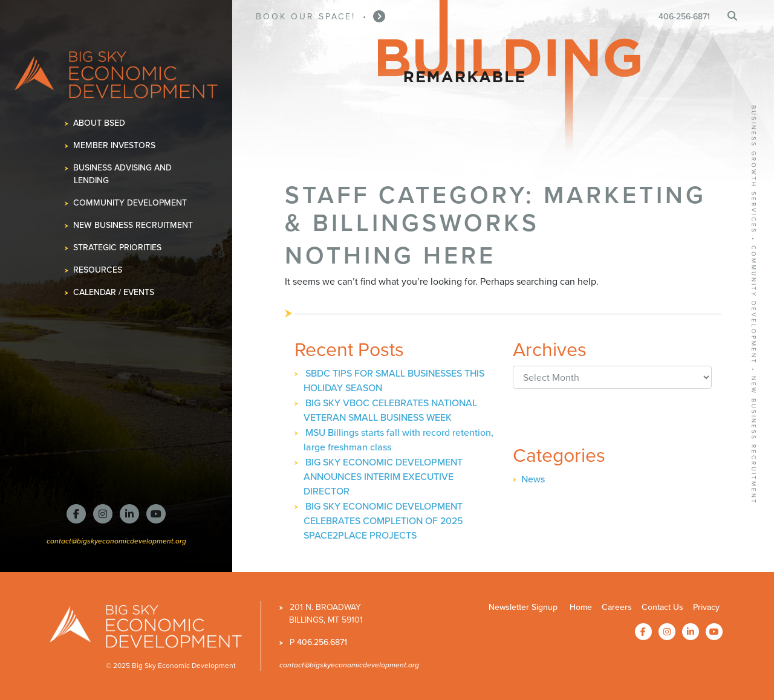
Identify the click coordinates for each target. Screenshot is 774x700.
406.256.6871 (322, 642)
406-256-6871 (684, 17)
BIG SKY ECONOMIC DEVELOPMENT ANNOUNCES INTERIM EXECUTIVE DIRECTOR (383, 477)
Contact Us (662, 607)
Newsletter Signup (523, 607)
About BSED (99, 123)
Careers (617, 607)
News (533, 479)
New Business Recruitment (133, 225)
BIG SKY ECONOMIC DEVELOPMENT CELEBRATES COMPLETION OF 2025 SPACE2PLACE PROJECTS (383, 521)
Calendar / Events (114, 292)
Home (581, 607)
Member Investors (115, 145)
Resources (98, 270)
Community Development (130, 203)
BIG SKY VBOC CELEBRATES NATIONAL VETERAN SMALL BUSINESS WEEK (390, 410)
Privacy (706, 607)
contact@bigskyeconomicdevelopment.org (116, 541)
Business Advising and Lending (123, 174)
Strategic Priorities (118, 248)
